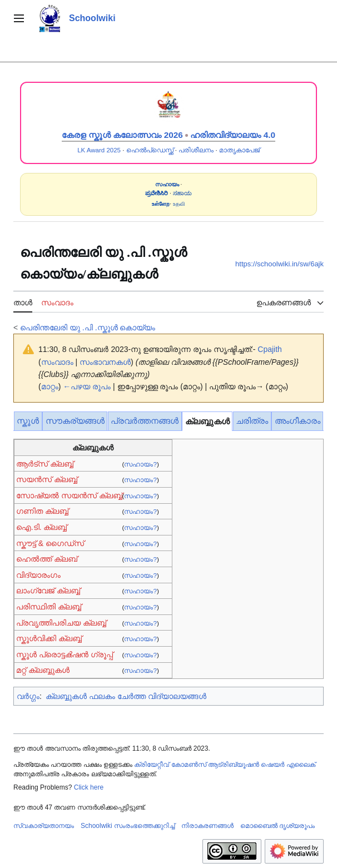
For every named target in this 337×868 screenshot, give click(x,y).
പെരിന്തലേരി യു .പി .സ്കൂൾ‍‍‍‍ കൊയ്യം (88, 328)
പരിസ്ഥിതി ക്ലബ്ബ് (49, 607)
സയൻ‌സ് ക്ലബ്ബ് (47, 479)
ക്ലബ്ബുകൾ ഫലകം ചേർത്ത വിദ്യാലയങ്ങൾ (126, 696)
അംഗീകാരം (298, 421)
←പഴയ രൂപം (87, 386)
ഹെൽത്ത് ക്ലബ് (47, 559)
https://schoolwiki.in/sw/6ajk (279, 264)
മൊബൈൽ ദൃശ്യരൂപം (277, 826)
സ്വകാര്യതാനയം (44, 826)
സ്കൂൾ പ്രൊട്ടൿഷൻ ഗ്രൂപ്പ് (65, 654)
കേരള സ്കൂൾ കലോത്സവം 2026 (122, 135)
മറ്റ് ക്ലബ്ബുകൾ (43, 670)
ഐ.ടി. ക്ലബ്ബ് (42, 527)
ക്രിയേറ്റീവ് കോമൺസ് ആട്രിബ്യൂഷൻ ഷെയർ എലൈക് (224, 765)
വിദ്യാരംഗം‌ (38, 575)
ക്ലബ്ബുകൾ (207, 421)
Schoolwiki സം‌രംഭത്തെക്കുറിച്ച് (128, 826)
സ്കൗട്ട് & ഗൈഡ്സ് (50, 543)
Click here (89, 787)
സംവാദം (57, 362)
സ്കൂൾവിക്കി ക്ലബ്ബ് (49, 638)
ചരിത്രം (252, 421)
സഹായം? (140, 464)
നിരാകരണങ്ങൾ (207, 826)
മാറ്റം (50, 386)
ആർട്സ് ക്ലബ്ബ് (45, 464)
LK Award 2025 (99, 150)
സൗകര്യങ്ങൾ (75, 421)
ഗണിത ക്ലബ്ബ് (42, 511)
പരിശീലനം (196, 150)
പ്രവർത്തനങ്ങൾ (145, 421)
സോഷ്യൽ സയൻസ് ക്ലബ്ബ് (69, 495)
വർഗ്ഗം (28, 696)
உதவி (179, 204)
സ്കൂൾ (28, 421)
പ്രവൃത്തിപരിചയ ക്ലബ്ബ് (61, 623)
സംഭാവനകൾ (105, 362)
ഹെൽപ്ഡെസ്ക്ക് (150, 150)
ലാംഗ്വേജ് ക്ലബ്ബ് (48, 591)
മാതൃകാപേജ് (239, 150)
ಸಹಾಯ (182, 193)
